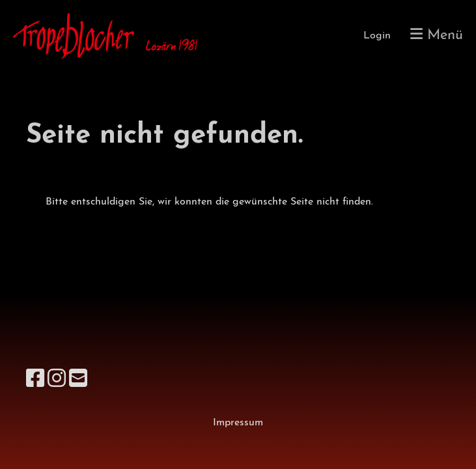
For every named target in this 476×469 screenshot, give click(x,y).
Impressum (238, 423)
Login (377, 36)
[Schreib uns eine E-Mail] (78, 380)
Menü (437, 35)
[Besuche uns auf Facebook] (35, 380)
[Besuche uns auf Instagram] (57, 380)
